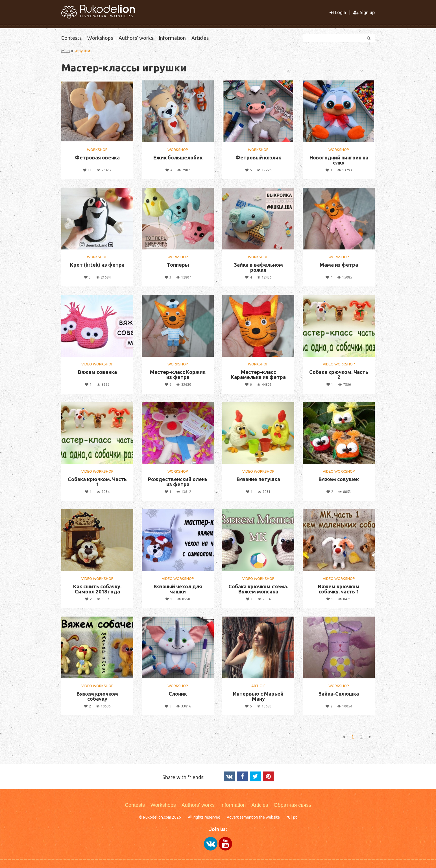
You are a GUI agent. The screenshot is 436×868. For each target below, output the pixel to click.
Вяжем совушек (339, 479)
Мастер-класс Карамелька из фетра (258, 374)
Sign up (364, 12)
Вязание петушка (258, 479)
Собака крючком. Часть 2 (339, 374)
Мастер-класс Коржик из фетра (178, 374)
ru (288, 817)
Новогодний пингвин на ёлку (339, 160)
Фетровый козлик (258, 157)
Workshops (100, 38)
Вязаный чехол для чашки (178, 589)
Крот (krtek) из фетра (97, 265)
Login (338, 12)
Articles (200, 38)
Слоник (178, 694)
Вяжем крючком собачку (97, 696)
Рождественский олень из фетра (178, 482)
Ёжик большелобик (178, 157)
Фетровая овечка (97, 157)
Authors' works (136, 38)
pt (295, 817)
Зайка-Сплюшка (339, 694)
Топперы (178, 265)
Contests (71, 38)
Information (172, 38)
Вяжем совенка (97, 372)
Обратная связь (292, 805)
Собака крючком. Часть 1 (97, 482)
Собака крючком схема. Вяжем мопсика (258, 589)
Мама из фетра (339, 265)
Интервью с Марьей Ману (258, 696)
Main (66, 51)
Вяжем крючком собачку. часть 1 (339, 589)
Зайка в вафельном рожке (258, 267)
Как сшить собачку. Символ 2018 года (97, 589)
